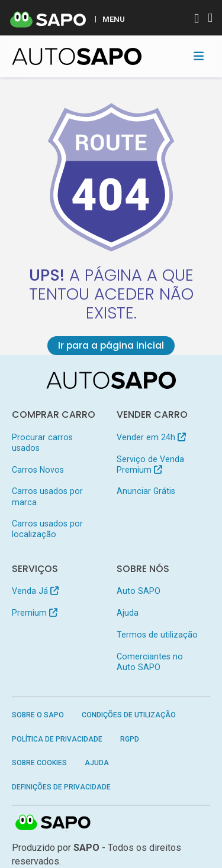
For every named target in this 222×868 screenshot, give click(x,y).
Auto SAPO (139, 591)
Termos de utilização (157, 635)
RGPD (130, 739)
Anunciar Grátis (146, 491)
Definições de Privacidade (61, 787)
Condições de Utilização (129, 715)
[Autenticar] (197, 20)
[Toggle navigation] (199, 56)
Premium (35, 613)
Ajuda (128, 613)
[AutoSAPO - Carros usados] (77, 56)
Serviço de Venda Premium (150, 464)
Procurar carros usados (42, 443)
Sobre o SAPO (38, 715)
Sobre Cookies (39, 763)
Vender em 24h (151, 437)
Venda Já (35, 591)
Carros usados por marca (47, 496)
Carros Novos (38, 470)
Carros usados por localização (47, 529)
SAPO (53, 823)
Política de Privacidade (57, 739)
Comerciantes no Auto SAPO (150, 662)
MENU (114, 19)
